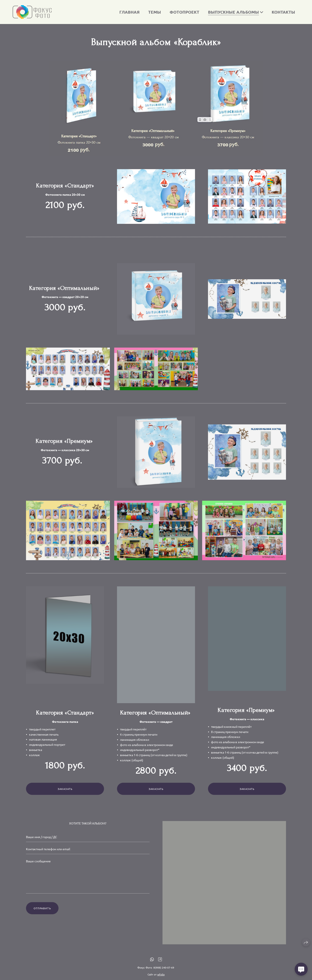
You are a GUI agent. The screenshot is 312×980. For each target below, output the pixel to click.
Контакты (283, 12)
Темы (155, 12)
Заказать (65, 795)
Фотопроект (184, 12)
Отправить (42, 915)
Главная (129, 12)
